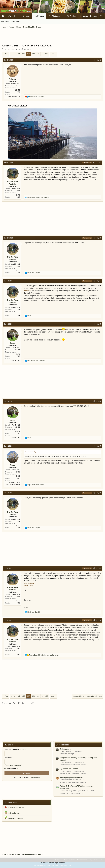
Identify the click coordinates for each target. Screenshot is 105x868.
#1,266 (99, 401)
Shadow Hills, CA (14, 96)
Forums (41, 16)
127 (29, 54)
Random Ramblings (67, 754)
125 (19, 54)
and (36, 97)
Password (8, 758)
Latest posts (64, 745)
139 (47, 54)
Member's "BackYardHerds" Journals (73, 765)
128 (33, 54)
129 (38, 54)
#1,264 (99, 281)
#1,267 (99, 446)
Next (52, 54)
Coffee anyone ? (66, 749)
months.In (28, 291)
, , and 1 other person (44, 655)
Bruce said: (29, 452)
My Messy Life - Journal (69, 769)
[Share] (94, 60)
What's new (56, 16)
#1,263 (99, 238)
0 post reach (29, 585)
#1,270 (99, 620)
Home (27, 16)
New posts (5, 21)
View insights (29, 583)
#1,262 (99, 163)
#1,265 (99, 324)
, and (38, 197)
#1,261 (99, 60)
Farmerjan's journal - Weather (71, 777)
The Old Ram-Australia (12, 49)
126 (24, 54)
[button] (63, 16)
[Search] (101, 16)
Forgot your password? (13, 765)
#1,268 (99, 493)
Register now (36, 777)
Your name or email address (15, 749)
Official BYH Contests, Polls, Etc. (72, 793)
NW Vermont (16, 360)
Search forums (16, 21)
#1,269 (99, 568)
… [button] (15, 54)
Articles (73, 16)
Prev (6, 54)
